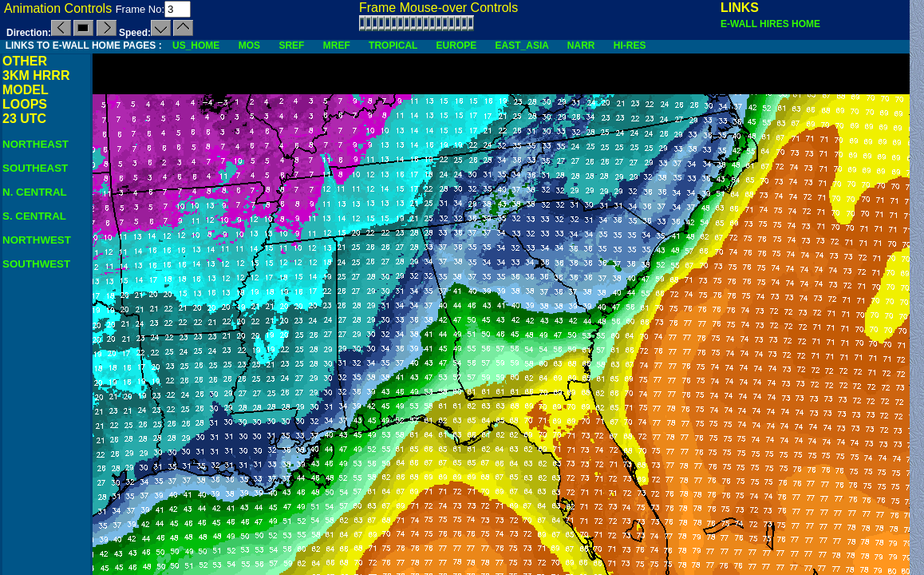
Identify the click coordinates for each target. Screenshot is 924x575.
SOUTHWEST (36, 264)
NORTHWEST (37, 240)
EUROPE (457, 46)
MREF (337, 46)
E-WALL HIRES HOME (770, 24)
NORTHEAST (36, 144)
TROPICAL (393, 46)
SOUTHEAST (35, 168)
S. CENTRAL (34, 216)
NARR (581, 46)
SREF (291, 46)
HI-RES (630, 46)
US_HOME (196, 46)
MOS (249, 46)
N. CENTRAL (35, 192)
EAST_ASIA (522, 46)
